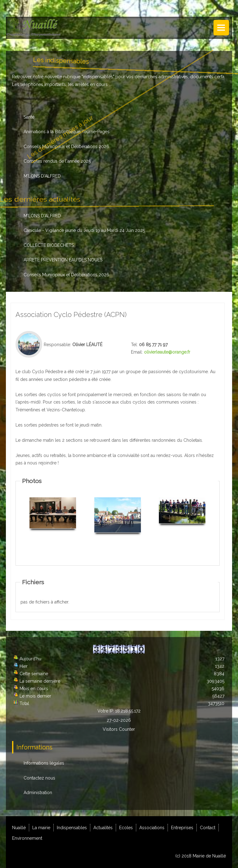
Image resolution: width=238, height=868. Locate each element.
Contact (208, 828)
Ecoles (126, 828)
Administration (38, 793)
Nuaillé (19, 828)
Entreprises (182, 828)
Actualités (103, 828)
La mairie (41, 828)
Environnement (27, 838)
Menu (221, 28)
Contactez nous (39, 778)
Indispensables (72, 828)
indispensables (98, 77)
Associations (152, 828)
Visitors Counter (119, 729)
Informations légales (44, 763)
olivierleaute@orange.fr (167, 352)
